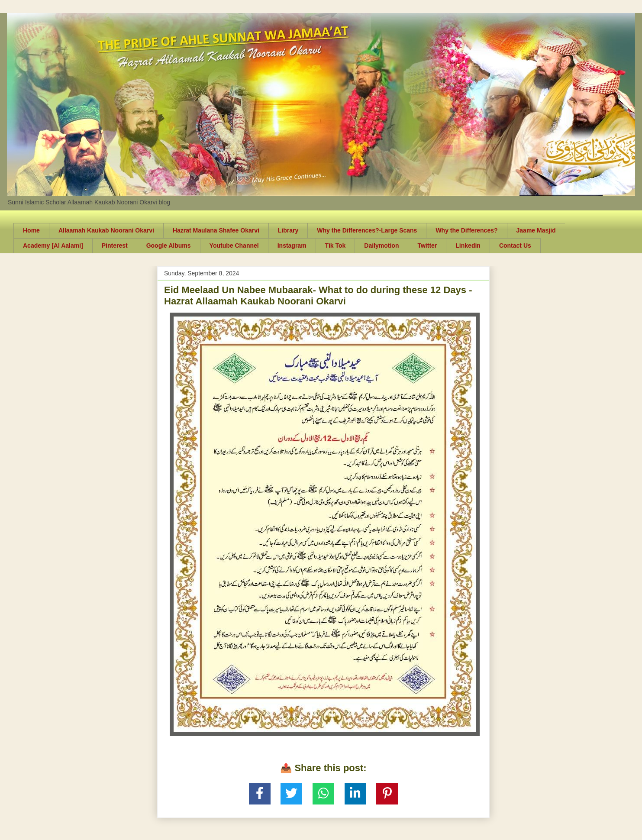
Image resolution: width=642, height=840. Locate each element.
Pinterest (115, 246)
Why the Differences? (466, 230)
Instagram (292, 246)
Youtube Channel (234, 246)
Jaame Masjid (536, 230)
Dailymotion (381, 246)
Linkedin (468, 246)
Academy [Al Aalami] (53, 246)
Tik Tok (336, 246)
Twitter (427, 246)
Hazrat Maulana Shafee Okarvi (216, 230)
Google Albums (169, 246)
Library (288, 230)
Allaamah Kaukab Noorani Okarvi (106, 230)
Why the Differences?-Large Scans (367, 230)
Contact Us (515, 246)
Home (31, 230)
